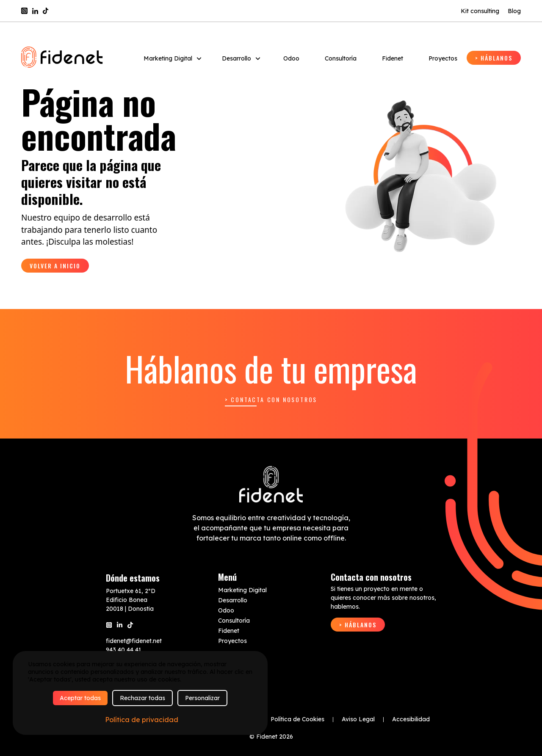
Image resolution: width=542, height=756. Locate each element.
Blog (514, 11)
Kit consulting (480, 11)
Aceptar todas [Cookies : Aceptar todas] (80, 698)
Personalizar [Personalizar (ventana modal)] (202, 698)
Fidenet (393, 58)
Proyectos (443, 58)
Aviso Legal (358, 719)
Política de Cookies (297, 719)
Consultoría (341, 58)
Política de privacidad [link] (142, 720)
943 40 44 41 (124, 650)
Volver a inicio (55, 266)
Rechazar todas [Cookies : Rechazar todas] (142, 698)
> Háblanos (494, 58)
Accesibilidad (411, 719)
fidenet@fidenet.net (134, 641)
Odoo (291, 58)
